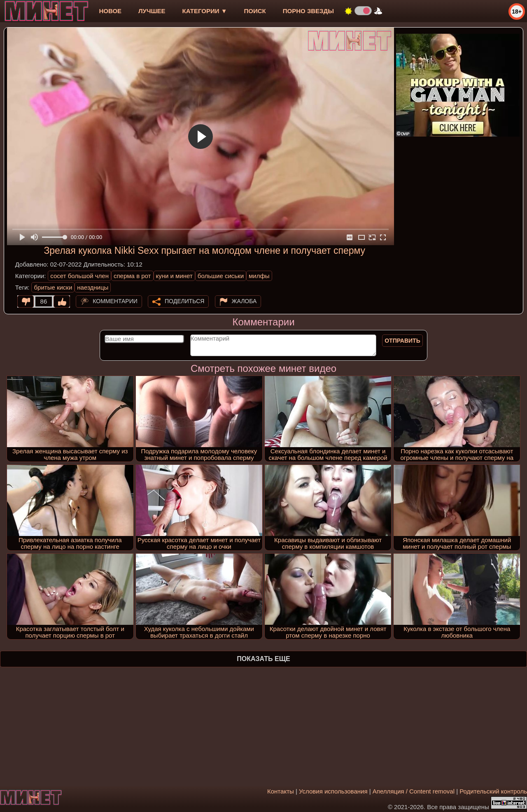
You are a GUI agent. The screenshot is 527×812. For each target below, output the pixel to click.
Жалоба (244, 301)
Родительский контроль (493, 791)
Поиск (255, 11)
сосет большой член (79, 276)
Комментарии (115, 301)
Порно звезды (308, 11)
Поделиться (184, 301)
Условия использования (333, 791)
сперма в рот (132, 276)
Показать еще (263, 659)
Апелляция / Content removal (414, 791)
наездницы (93, 287)
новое (110, 11)
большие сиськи (221, 276)
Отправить (402, 341)
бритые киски (53, 287)
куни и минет (174, 276)
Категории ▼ (205, 11)
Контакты (281, 791)
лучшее (152, 11)
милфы (259, 276)
